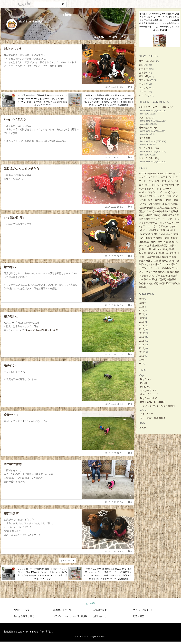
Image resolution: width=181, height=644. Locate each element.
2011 (141, 352)
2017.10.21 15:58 (114, 502)
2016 (141, 333)
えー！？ (143, 69)
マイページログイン (143, 610)
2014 (141, 341)
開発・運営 (138, 616)
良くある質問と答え (24, 616)
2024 (141, 303)
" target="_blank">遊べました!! (41, 330)
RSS (143, 428)
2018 (141, 326)
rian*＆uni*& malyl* (31, 22)
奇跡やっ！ (11, 415)
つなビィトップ (22, 610)
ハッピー (143, 95)
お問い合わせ (100, 616)
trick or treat (13, 49)
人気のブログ (100, 610)
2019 (141, 322)
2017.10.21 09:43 (114, 552)
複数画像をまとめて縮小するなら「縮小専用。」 (29, 632)
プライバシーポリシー (65, 616)
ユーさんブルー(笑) (149, 148)
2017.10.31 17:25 (114, 87)
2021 (141, 314)
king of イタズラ (15, 119)
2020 (141, 318)
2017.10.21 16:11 (114, 453)
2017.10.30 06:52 (114, 256)
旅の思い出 (11, 267)
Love (113, 37)
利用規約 (83, 616)
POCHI (144, 383)
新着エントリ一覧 (62, 610)
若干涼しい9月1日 (148, 128)
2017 (141, 329)
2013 (141, 345)
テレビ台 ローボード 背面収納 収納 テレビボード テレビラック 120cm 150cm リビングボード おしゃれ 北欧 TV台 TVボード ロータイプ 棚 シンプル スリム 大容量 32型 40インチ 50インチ (43, 100)
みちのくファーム (149, 394)
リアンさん (145, 80)
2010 (141, 356)
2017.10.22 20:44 (114, 404)
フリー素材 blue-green (153, 418)
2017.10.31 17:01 (114, 158)
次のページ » (68, 560)
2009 (141, 360)
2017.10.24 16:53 (114, 305)
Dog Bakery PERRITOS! (153, 402)
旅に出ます (11, 513)
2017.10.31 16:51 (114, 207)
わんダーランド (148, 390)
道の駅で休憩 (13, 464)
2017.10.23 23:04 (114, 355)
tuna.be (90, 603)
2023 (141, 307)
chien (68, 14)
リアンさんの (146, 61)
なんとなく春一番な (149, 158)
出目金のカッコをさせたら (22, 169)
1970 (141, 363)
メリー (142, 91)
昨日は (142, 65)
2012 (141, 348)
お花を (142, 72)
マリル (142, 84)
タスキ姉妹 (145, 138)
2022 (141, 310)
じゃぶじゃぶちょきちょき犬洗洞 (157, 406)
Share (125, 37)
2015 (141, 337)
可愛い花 (143, 76)
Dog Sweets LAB (149, 398)
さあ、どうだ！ (147, 117)
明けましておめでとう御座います (156, 107)
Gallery (99, 37)
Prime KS (145, 387)
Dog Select (146, 379)
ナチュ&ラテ (147, 414)
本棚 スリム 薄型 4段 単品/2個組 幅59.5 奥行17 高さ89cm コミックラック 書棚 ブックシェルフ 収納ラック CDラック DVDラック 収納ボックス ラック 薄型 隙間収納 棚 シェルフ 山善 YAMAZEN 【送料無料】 (109, 100)
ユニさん (143, 88)
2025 (141, 299)
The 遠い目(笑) (14, 218)
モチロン (10, 366)
